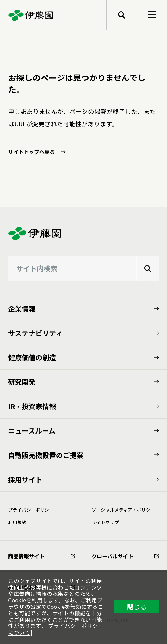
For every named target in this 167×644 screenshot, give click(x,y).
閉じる (137, 607)
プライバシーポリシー (31, 510)
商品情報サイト (42, 556)
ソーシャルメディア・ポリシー (123, 510)
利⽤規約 (17, 522)
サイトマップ (105, 522)
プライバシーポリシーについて (56, 629)
